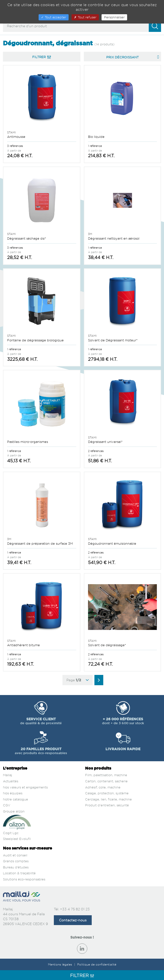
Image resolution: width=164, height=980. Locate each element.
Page (78, 680)
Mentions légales (60, 964)
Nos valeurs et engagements (25, 787)
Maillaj (7, 775)
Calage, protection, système (107, 793)
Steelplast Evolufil (17, 839)
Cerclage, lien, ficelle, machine (108, 799)
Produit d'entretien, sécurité (107, 805)
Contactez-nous (73, 920)
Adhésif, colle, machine (103, 787)
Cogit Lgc (11, 833)
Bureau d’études (16, 867)
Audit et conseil (15, 855)
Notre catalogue (15, 799)
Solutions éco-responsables (24, 879)
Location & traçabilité (19, 873)
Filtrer (42, 57)
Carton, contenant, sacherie (106, 781)
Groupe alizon (14, 811)
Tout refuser (85, 17)
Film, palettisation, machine (106, 775)
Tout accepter (54, 17)
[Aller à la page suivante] (99, 680)
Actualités (11, 781)
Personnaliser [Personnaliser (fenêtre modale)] (114, 17)
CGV (7, 805)
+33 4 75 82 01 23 (75, 909)
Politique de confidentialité (97, 964)
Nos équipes (13, 793)
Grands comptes (16, 861)
